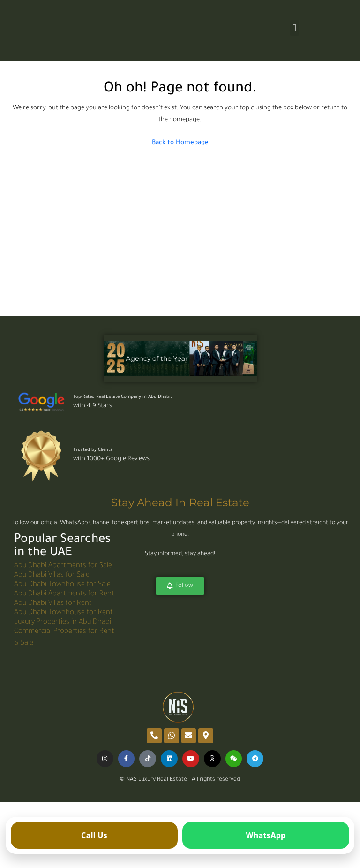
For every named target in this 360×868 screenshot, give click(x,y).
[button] (295, 28)
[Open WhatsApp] (266, 835)
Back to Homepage (180, 143)
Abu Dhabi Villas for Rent (53, 604)
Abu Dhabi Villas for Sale (52, 576)
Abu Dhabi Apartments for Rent (64, 595)
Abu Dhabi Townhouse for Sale (62, 585)
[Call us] (94, 835)
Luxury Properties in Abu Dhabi (63, 623)
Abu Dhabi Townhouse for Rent (64, 613)
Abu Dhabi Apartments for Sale (63, 567)
